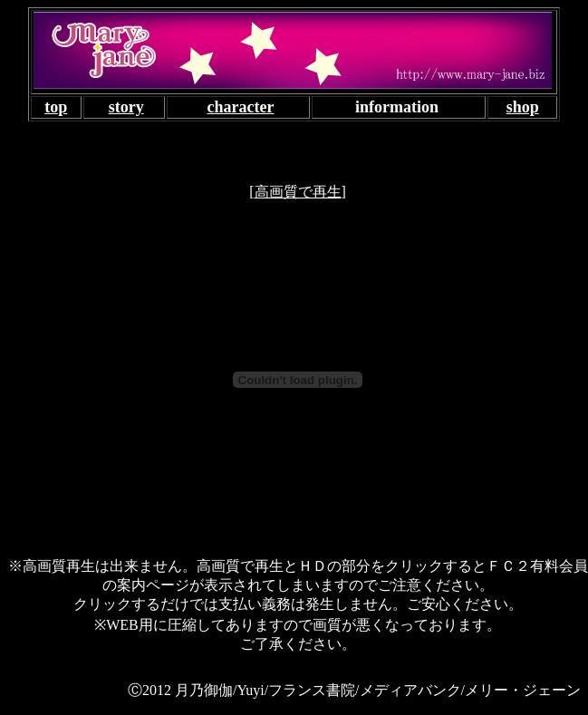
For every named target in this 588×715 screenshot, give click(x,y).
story (126, 107)
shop (523, 107)
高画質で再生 (298, 192)
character (241, 107)
